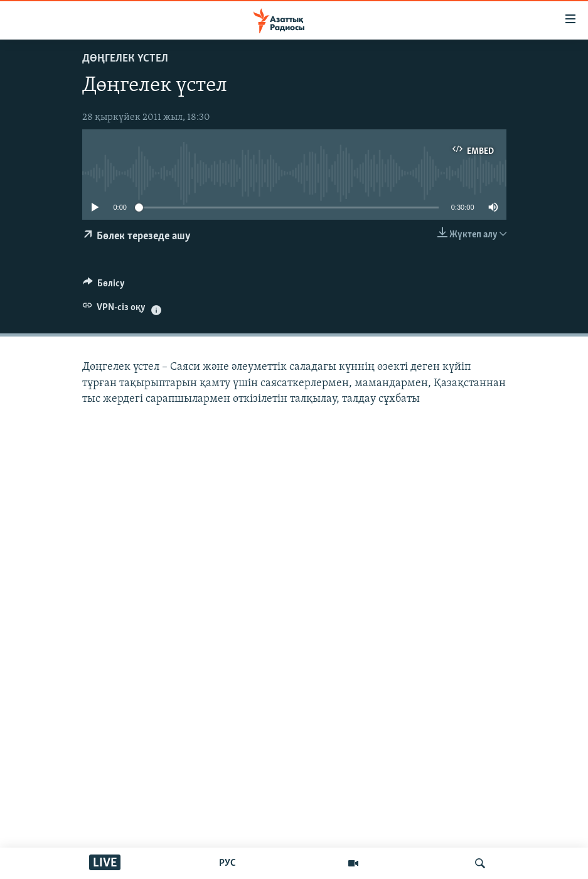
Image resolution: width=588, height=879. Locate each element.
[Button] (104, 286)
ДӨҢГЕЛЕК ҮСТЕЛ (125, 59)
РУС (227, 863)
